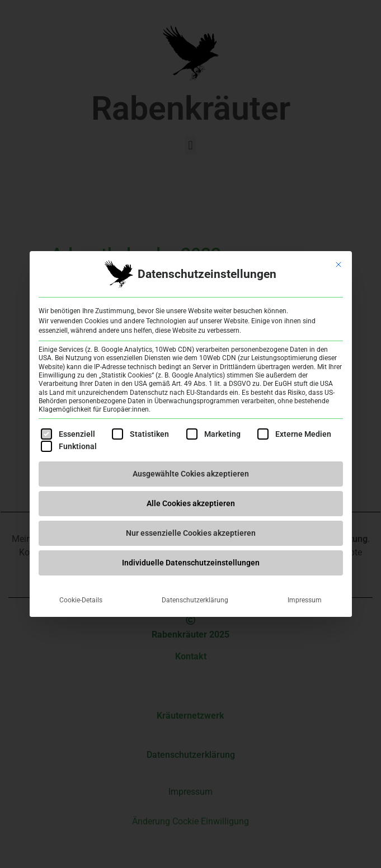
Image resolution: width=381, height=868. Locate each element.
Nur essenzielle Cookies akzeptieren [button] (191, 533)
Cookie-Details (81, 600)
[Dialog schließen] (338, 265)
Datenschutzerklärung (195, 600)
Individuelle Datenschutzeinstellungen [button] (191, 563)
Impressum (305, 600)
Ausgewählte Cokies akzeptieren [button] (191, 474)
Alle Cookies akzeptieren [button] (191, 503)
